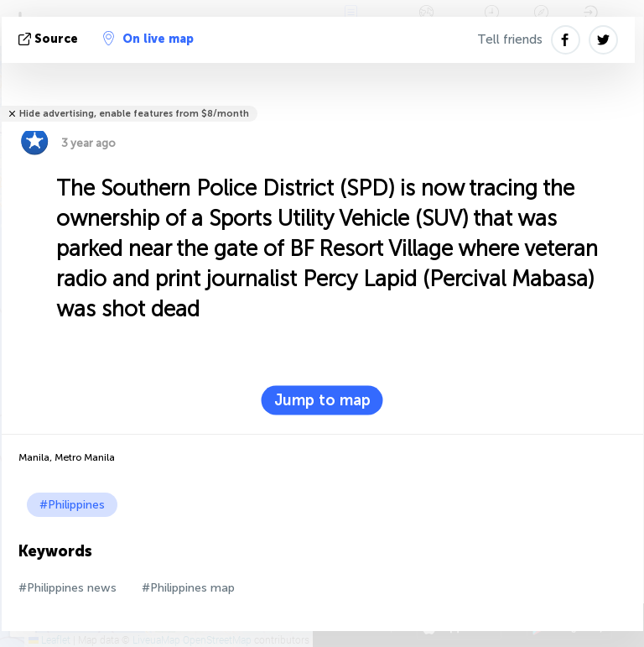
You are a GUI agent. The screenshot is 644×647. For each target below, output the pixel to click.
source (50, 39)
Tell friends (510, 39)
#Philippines (72, 505)
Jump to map (322, 400)
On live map (148, 39)
